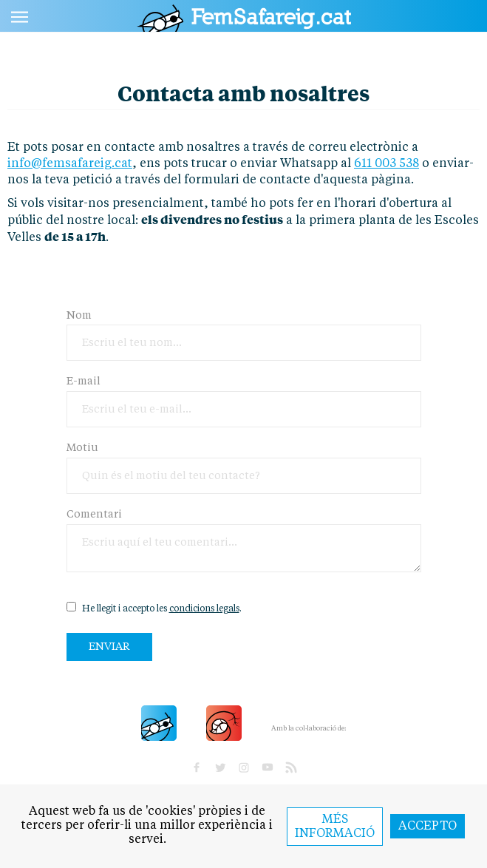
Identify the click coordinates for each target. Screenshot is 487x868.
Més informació (335, 827)
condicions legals (204, 609)
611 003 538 (386, 164)
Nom (79, 316)
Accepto (428, 827)
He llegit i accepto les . (154, 608)
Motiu (82, 448)
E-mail (84, 382)
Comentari (94, 515)
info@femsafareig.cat (70, 164)
